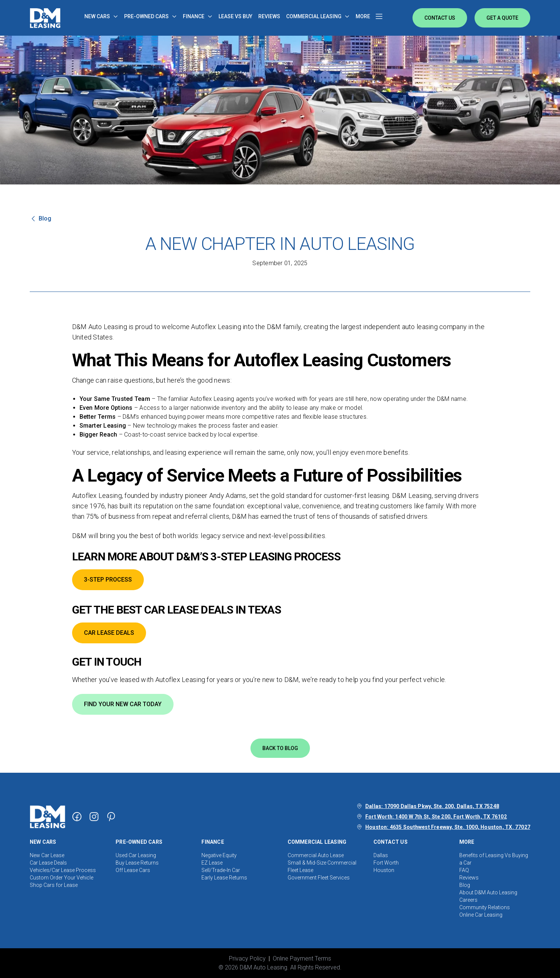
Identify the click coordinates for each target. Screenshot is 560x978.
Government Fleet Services (319, 878)
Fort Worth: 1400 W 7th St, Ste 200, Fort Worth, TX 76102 (436, 817)
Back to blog (280, 748)
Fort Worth (386, 863)
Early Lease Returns (224, 878)
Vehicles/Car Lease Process (63, 870)
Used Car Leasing (136, 855)
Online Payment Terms (302, 958)
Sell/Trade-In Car (221, 870)
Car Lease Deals (48, 863)
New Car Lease (47, 855)
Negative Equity (219, 855)
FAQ (464, 870)
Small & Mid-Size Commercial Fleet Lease (322, 866)
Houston (384, 870)
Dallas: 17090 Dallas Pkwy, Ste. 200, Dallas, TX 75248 (432, 806)
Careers (468, 900)
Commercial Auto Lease (316, 855)
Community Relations (485, 907)
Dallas (381, 855)
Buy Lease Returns (137, 863)
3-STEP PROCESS (108, 580)
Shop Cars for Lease (54, 885)
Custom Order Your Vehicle (61, 878)
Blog (465, 885)
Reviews (469, 878)
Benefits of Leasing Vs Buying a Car (494, 859)
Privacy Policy (247, 958)
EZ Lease (212, 863)
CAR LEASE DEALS (109, 633)
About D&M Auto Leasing (488, 892)
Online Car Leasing (481, 915)
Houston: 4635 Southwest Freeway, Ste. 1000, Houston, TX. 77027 (448, 827)
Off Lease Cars (133, 870)
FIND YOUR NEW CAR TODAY (123, 704)
